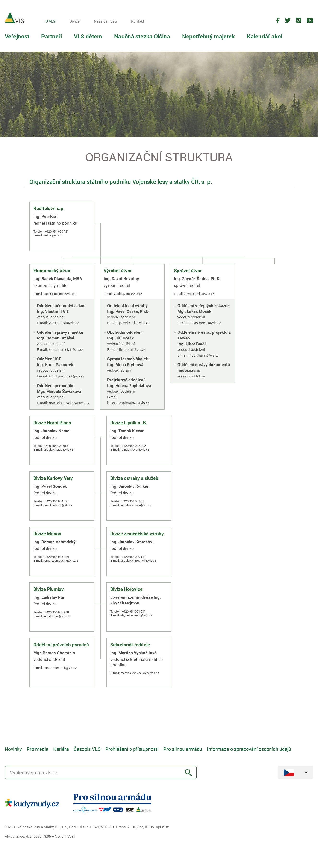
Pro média (38, 749)
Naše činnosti (105, 21)
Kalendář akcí (265, 36)
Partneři (52, 36)
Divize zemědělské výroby (137, 534)
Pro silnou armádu (183, 749)
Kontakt (138, 21)
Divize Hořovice (126, 589)
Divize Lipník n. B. (129, 423)
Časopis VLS (87, 749)
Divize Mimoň (47, 534)
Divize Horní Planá (52, 423)
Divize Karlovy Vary (53, 478)
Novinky (13, 749)
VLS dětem (88, 36)
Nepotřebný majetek (208, 36)
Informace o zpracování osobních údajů (249, 749)
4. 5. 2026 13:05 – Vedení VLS (50, 836)
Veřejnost (17, 36)
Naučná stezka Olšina (142, 36)
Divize (75, 21)
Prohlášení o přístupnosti (132, 749)
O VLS (50, 21)
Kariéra (61, 749)
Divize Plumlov (49, 589)
